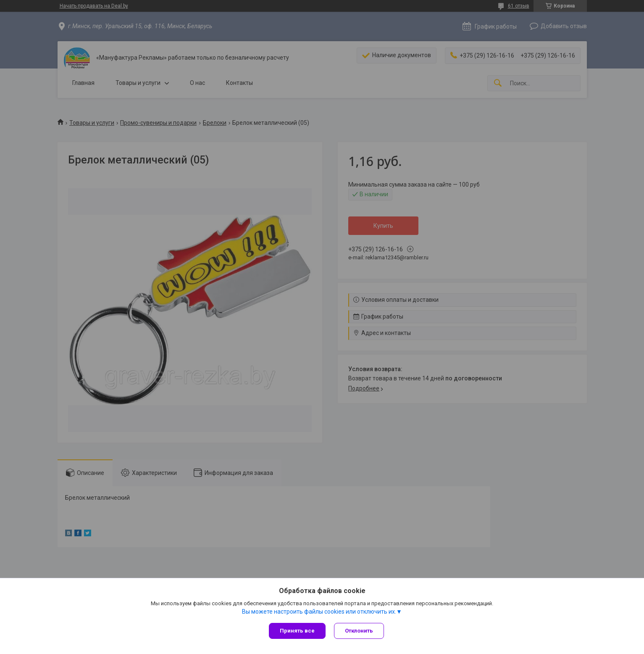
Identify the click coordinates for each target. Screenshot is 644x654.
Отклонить (359, 631)
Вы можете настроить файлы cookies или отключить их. (319, 612)
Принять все (297, 631)
